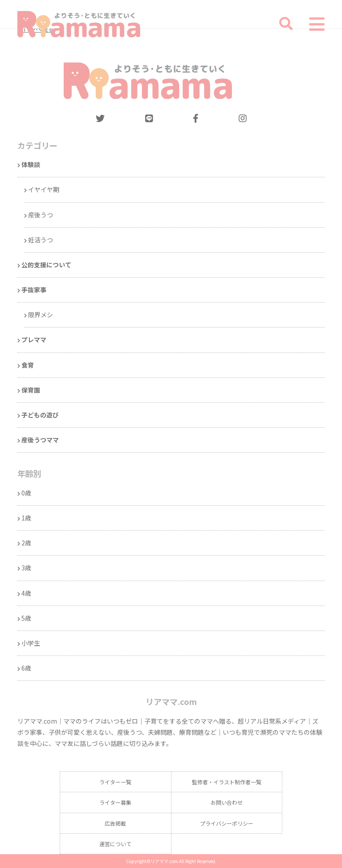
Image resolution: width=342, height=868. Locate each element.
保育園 (31, 390)
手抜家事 (34, 290)
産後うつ (41, 215)
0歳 (26, 493)
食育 (28, 365)
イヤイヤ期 (44, 189)
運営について (115, 844)
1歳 (26, 518)
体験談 (31, 164)
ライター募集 (115, 802)
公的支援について (46, 265)
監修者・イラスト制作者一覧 (227, 782)
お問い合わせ (227, 802)
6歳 (26, 668)
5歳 (26, 618)
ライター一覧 (115, 782)
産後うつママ (40, 440)
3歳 (26, 568)
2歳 (26, 543)
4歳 (26, 593)
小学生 (31, 643)
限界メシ (41, 315)
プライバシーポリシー (227, 823)
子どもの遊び (40, 415)
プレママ (34, 340)
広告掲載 (115, 823)
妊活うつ (41, 240)
